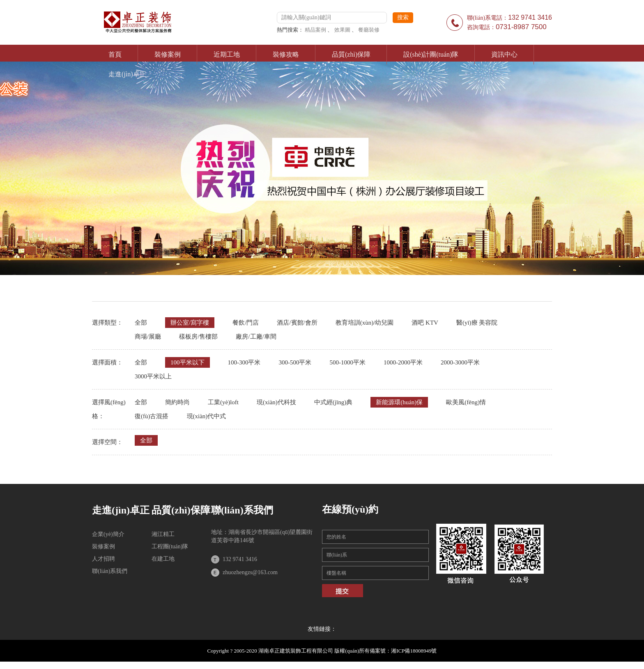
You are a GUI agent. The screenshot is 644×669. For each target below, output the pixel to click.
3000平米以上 (153, 376)
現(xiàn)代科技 (276, 402)
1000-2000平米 (403, 362)
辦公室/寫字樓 (190, 323)
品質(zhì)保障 (351, 54)
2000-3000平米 (460, 362)
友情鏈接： (322, 629)
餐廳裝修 (369, 30)
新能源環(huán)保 (399, 402)
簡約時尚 (177, 402)
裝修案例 (168, 54)
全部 (141, 323)
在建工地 (163, 559)
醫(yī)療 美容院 (477, 323)
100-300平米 (244, 362)
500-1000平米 (348, 362)
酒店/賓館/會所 (297, 323)
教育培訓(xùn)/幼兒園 (365, 323)
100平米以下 (187, 362)
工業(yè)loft (223, 402)
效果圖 (342, 30)
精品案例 (315, 30)
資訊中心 (504, 54)
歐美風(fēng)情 (466, 402)
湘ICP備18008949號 (414, 651)
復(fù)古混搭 (152, 416)
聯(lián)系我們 (110, 571)
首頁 (115, 54)
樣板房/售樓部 (198, 337)
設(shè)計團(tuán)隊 (431, 54)
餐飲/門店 (246, 323)
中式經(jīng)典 (333, 402)
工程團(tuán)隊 (170, 546)
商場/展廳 (148, 337)
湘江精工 (163, 534)
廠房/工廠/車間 (256, 337)
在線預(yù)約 (350, 509)
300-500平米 (295, 362)
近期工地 (227, 54)
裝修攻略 (286, 54)
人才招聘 (103, 559)
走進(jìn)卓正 (127, 74)
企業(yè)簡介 (108, 534)
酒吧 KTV (425, 323)
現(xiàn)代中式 (207, 416)
